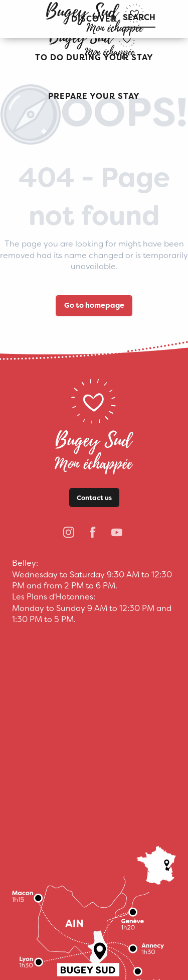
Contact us (94, 498)
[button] (94, 58)
